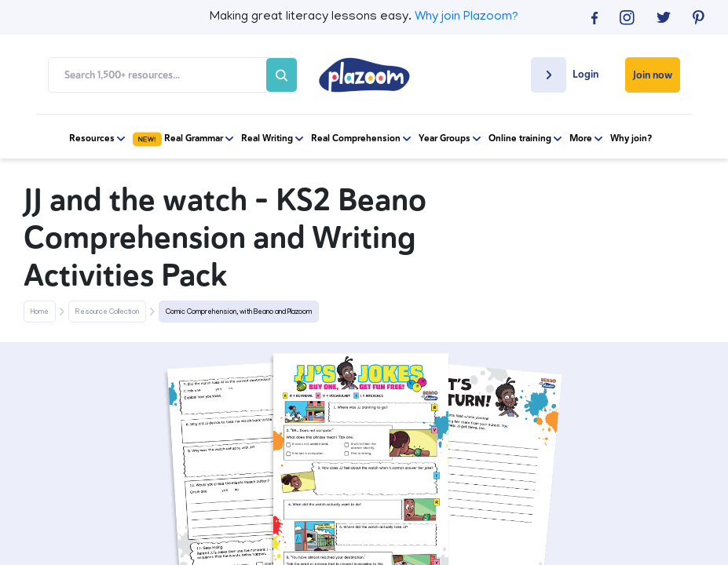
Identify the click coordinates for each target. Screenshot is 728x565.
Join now (653, 75)
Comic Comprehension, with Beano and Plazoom (239, 312)
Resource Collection (107, 312)
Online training (525, 139)
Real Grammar (183, 139)
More (586, 139)
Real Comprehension (361, 139)
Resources (97, 139)
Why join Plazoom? (466, 17)
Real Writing (272, 139)
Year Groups (450, 139)
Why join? (631, 139)
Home (40, 312)
